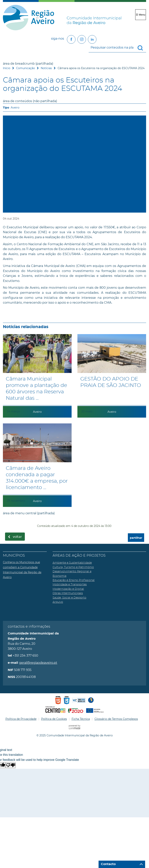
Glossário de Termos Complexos (116, 719)
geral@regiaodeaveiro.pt (38, 663)
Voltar (17, 537)
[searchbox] (117, 48)
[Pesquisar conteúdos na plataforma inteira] (142, 48)
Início (7, 68)
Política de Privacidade (21, 719)
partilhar (136, 538)
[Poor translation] (11, 765)
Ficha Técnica (81, 719)
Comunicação (26, 68)
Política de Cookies (54, 719)
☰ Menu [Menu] (141, 15)
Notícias (46, 68)
